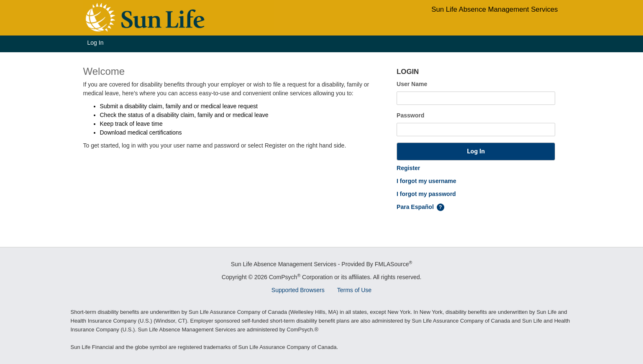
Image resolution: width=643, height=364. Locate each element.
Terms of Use (354, 290)
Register (408, 168)
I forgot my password (426, 194)
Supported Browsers (298, 290)
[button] (476, 151)
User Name (412, 84)
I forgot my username (426, 181)
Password (410, 115)
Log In (96, 43)
